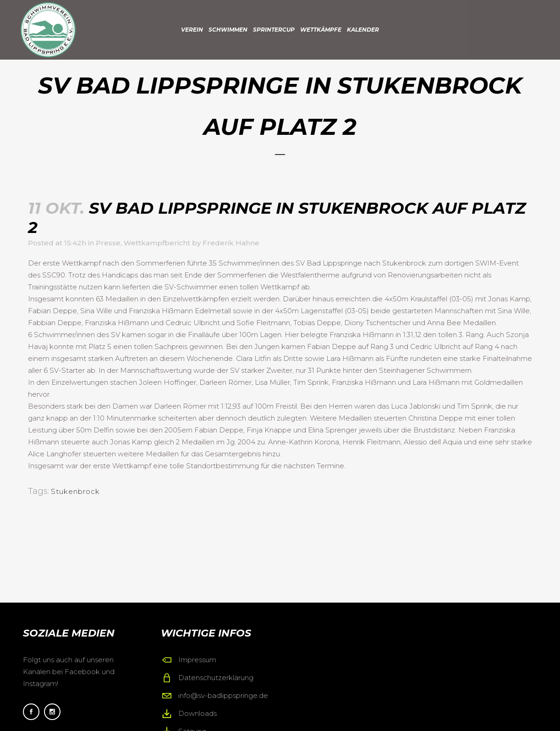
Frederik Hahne (231, 243)
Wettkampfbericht (157, 243)
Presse (108, 243)
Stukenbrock (75, 491)
